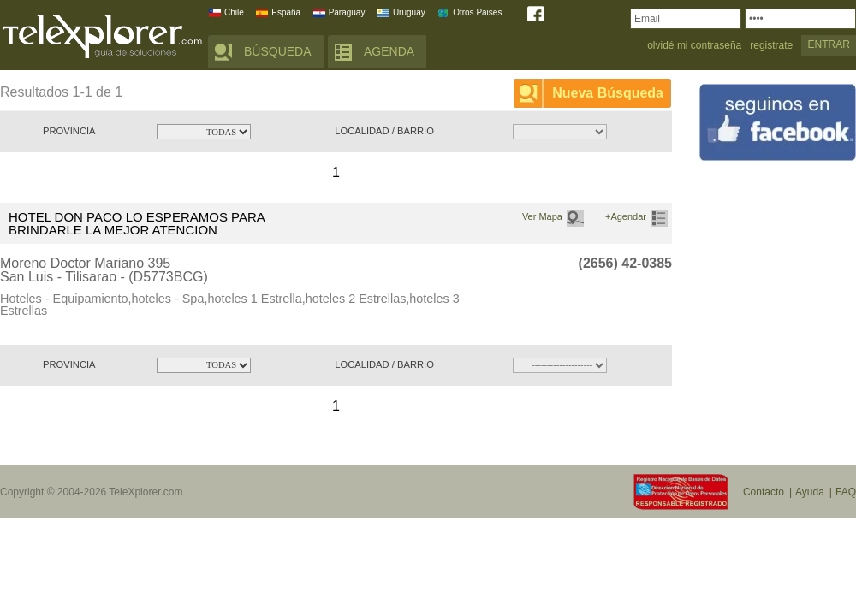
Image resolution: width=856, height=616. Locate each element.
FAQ (846, 492)
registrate (771, 46)
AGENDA (389, 51)
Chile (234, 12)
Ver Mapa (542, 216)
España (286, 12)
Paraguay (347, 12)
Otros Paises (477, 12)
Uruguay (409, 12)
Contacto (764, 492)
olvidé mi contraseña (694, 46)
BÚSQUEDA (278, 51)
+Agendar (626, 216)
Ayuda (810, 492)
